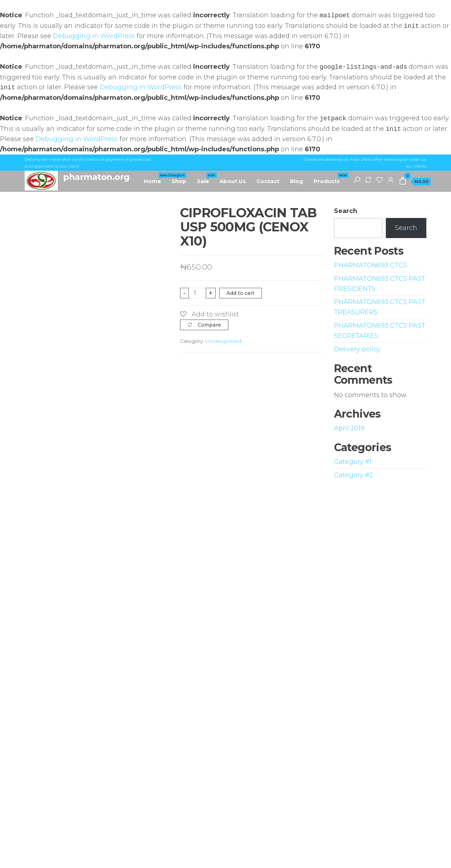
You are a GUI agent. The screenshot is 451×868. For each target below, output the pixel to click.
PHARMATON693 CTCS (370, 265)
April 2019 (349, 428)
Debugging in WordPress (94, 36)
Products (329, 178)
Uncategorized (223, 341)
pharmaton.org (96, 177)
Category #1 (353, 462)
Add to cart (240, 293)
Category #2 (353, 475)
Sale (206, 178)
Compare (209, 325)
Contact (268, 181)
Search (346, 211)
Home (155, 178)
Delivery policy (357, 349)
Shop (179, 181)
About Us (233, 181)
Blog (296, 181)
